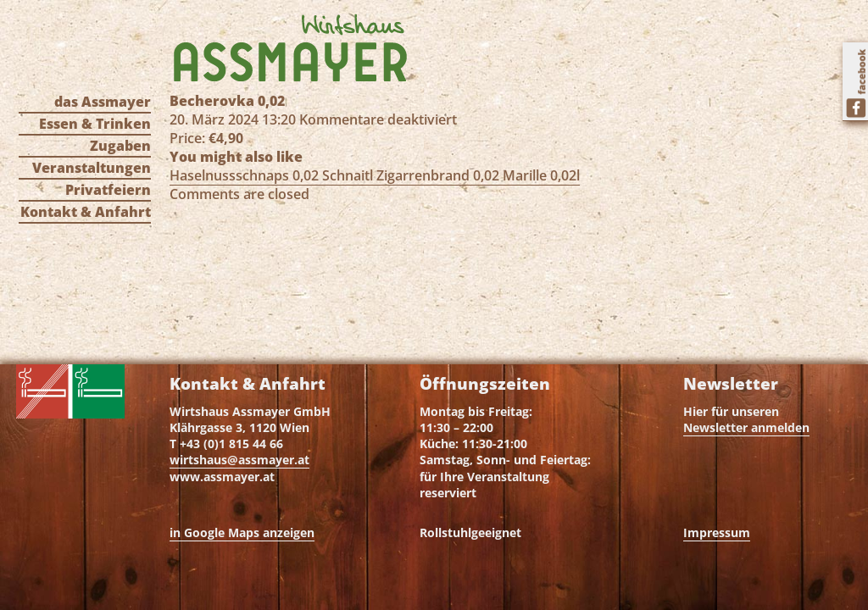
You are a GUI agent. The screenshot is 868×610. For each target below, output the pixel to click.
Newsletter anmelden (746, 427)
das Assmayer (103, 102)
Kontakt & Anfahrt (86, 212)
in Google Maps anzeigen (242, 532)
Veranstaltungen (92, 168)
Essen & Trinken (95, 124)
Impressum (717, 532)
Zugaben (120, 146)
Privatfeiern (108, 190)
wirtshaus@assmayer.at (239, 460)
